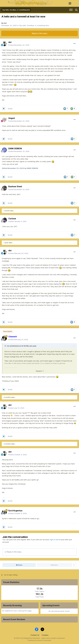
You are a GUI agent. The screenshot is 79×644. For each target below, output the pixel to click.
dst (5, 23)
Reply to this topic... (14, 552)
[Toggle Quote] (6, 346)
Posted (19, 45)
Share (19, 565)
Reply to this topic (40, 33)
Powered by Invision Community (39, 640)
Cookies (45, 635)
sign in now (54, 540)
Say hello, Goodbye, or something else (34, 25)
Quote (10, 109)
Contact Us (35, 635)
